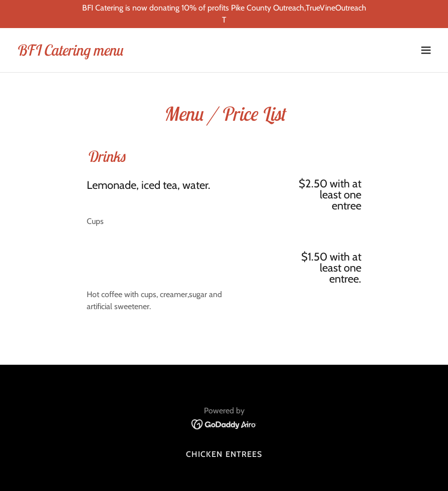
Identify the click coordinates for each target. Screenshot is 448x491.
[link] (69, 53)
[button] (426, 50)
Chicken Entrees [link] (224, 454)
